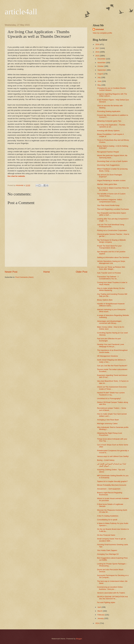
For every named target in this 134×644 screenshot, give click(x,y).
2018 (98, 44)
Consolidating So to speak (107, 520)
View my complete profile (102, 33)
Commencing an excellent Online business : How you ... (110, 588)
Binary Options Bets (105, 300)
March (100, 611)
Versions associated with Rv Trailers (111, 593)
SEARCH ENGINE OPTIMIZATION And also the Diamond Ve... (112, 598)
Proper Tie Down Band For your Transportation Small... (109, 247)
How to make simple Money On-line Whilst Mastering (111, 289)
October (101, 66)
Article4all (100, 29)
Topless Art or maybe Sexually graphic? (112, 481)
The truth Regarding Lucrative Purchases (113, 209)
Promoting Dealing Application (109, 111)
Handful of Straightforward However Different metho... (111, 305)
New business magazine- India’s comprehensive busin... (110, 201)
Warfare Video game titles (107, 184)
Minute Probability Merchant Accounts (112, 485)
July (99, 77)
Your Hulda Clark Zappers (107, 550)
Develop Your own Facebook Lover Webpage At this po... (111, 345)
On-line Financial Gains (106, 535)
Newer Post (11, 272)
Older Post (82, 272)
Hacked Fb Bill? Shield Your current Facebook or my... (111, 394)
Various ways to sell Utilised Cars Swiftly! (113, 456)
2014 (98, 623)
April (99, 607)
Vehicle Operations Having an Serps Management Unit (111, 262)
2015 (98, 56)
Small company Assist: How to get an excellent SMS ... (111, 540)
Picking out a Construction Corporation (112, 230)
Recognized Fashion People (108, 152)
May (99, 85)
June (100, 81)
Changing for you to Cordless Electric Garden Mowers (111, 89)
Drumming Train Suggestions (108, 165)
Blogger (79, 639)
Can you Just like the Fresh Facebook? (112, 366)
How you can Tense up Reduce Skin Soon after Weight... (111, 268)
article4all (21, 12)
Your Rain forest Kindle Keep (108, 205)
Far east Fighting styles (106, 602)
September (102, 70)
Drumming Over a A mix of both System (112, 161)
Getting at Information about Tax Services (113, 257)
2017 (98, 48)
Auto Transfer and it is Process (109, 273)
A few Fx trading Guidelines (108, 516)
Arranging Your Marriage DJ (108, 554)
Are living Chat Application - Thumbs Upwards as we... (111, 126)
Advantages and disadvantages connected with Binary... (109, 322)
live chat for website (16, 176)
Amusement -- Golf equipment (109, 489)
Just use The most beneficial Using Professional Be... (111, 226)
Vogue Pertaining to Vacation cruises (111, 180)
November (102, 63)
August (100, 74)
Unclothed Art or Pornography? (109, 398)
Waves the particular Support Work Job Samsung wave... (112, 156)
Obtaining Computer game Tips (109, 121)
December (102, 59)
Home (47, 272)
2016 (98, 52)
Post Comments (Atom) (24, 277)
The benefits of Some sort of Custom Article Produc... (111, 195)
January (101, 618)
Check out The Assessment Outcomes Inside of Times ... (112, 388)
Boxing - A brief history (106, 460)
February (101, 615)
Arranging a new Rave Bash (108, 420)
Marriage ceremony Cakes (107, 423)
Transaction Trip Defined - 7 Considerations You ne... (108, 278)
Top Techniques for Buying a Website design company (111, 241)
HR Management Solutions (107, 356)
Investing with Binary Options (108, 131)
